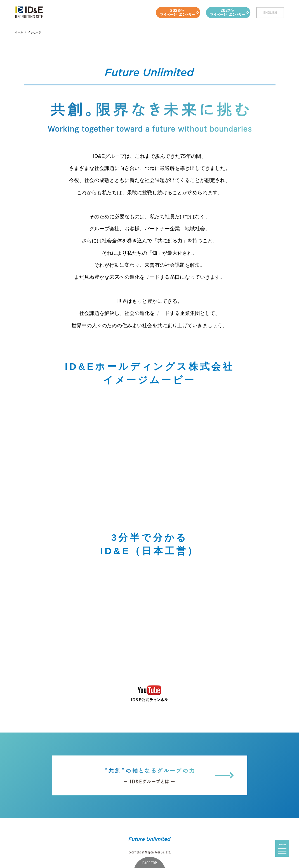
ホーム (19, 32)
